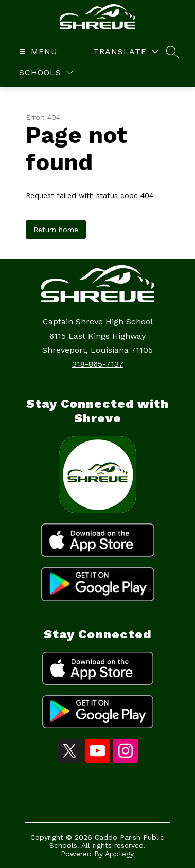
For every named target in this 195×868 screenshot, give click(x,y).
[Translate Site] (126, 51)
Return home (56, 230)
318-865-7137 (98, 364)
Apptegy (119, 854)
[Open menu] (37, 51)
